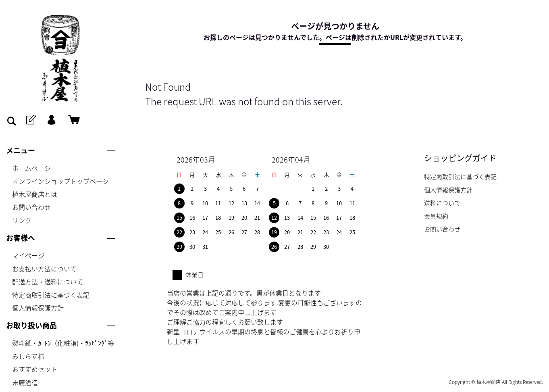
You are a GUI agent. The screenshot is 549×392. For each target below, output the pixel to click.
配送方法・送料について (48, 281)
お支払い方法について (44, 269)
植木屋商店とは (35, 194)
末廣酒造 (25, 382)
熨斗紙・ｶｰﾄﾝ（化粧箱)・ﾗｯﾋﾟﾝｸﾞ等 (63, 343)
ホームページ (31, 168)
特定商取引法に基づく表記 (51, 295)
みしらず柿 (28, 356)
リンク (22, 220)
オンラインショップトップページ (60, 181)
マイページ (28, 255)
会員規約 (436, 216)
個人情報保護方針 (38, 308)
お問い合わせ (31, 207)
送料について (442, 203)
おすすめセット (35, 369)
